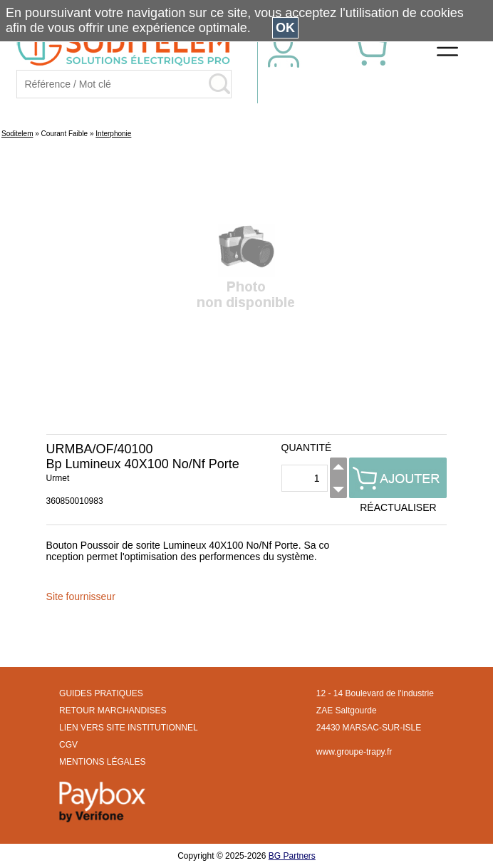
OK (285, 28)
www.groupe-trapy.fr (354, 752)
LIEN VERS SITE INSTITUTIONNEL (129, 728)
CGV (68, 745)
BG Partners (292, 856)
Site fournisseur (81, 596)
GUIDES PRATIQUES (101, 693)
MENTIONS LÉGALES (102, 762)
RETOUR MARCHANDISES (113, 711)
